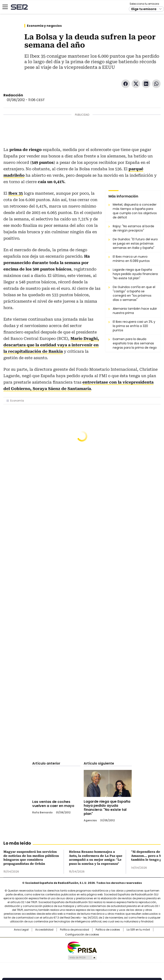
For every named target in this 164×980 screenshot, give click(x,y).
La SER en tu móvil (138, 930)
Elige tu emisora (144, 9)
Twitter (136, 84)
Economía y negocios (44, 26)
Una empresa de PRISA (82, 947)
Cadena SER (19, 7)
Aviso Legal (21, 930)
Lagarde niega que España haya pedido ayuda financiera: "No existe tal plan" (107, 808)
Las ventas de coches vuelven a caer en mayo (53, 804)
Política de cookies (108, 930)
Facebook (126, 84)
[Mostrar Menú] (5, 7)
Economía (17, 401)
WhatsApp (156, 84)
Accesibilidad (44, 930)
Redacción (13, 95)
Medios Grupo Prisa (82, 958)
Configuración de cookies (82, 935)
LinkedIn (146, 84)
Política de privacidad (75, 930)
